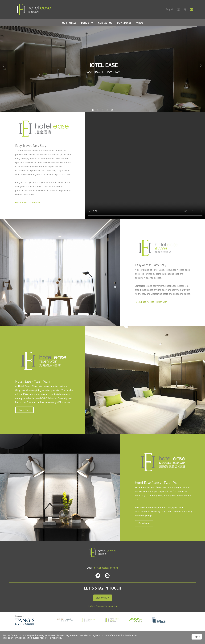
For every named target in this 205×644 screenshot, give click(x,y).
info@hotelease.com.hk (106, 568)
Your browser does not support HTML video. (145, 165)
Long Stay (87, 23)
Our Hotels (69, 23)
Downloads (124, 23)
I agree (197, 637)
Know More (24, 410)
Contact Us (105, 23)
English (170, 9)
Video (140, 23)
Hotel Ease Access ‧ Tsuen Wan (151, 302)
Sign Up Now (103, 598)
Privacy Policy (55, 638)
